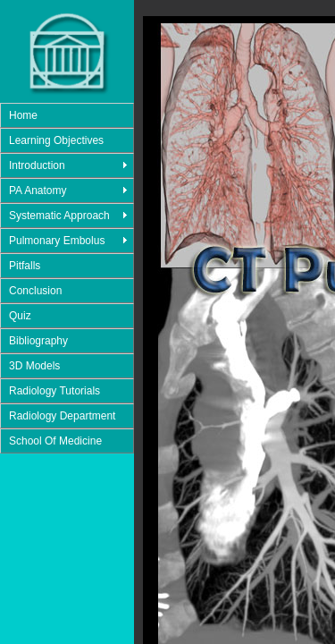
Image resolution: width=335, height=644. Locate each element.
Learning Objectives (56, 140)
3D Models (34, 366)
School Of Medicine (55, 441)
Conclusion (35, 291)
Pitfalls (25, 266)
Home (23, 115)
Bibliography (38, 341)
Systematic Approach (59, 216)
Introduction (37, 165)
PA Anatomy (38, 191)
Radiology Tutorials (54, 391)
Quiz (20, 316)
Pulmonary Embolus (57, 241)
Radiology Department (62, 416)
